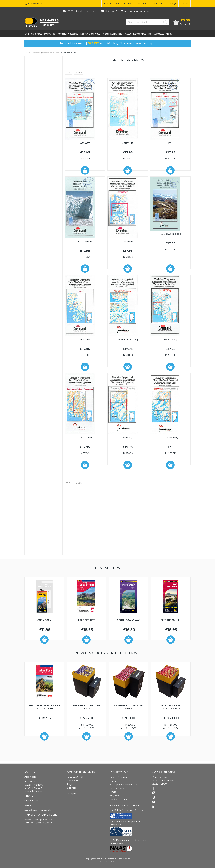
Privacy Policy (117, 788)
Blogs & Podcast (156, 34)
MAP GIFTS (50, 34)
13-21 (69, 72)
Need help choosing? (68, 34)
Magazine (115, 796)
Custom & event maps (136, 34)
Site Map (72, 788)
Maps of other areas (90, 34)
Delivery (160, 4)
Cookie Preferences (120, 777)
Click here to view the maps (137, 43)
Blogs (113, 792)
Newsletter (123, 4)
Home (107, 4)
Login (184, 4)
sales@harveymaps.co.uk (38, 810)
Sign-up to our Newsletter (123, 785)
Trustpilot (72, 794)
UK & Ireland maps (33, 34)
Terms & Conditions (77, 777)
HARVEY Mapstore (32, 53)
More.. (169, 34)
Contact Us (143, 4)
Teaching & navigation (113, 34)
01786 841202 (32, 801)
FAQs (173, 4)
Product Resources (120, 799)
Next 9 (79, 72)
